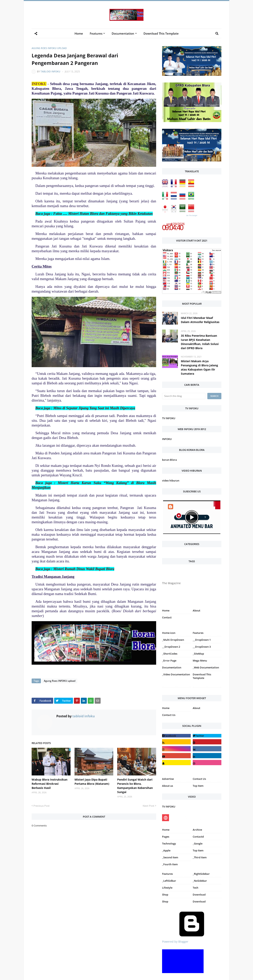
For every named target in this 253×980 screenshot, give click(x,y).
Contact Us (169, 715)
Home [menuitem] (79, 33)
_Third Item (200, 857)
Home (166, 610)
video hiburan (171, 481)
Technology (169, 844)
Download (199, 895)
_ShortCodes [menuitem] (170, 654)
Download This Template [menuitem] (161, 33)
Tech (195, 888)
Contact (167, 617)
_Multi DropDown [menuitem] (173, 640)
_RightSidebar (201, 874)
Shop (165, 895)
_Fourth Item (170, 864)
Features (167, 874)
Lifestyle (167, 888)
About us (168, 786)
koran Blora (169, 460)
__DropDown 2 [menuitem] (171, 647)
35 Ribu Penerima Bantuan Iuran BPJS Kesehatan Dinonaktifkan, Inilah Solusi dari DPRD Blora (200, 342)
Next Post (149, 806)
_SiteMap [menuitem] (198, 654)
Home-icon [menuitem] (169, 633)
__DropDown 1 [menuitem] (202, 640)
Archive (197, 830)
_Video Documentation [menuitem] (176, 674)
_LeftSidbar (169, 881)
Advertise (168, 779)
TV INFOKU (169, 418)
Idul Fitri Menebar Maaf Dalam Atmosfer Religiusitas (200, 320)
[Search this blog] (184, 396)
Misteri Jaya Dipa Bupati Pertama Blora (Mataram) (92, 782)
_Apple (166, 850)
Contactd (198, 837)
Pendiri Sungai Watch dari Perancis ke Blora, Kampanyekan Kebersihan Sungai (135, 786)
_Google (198, 844)
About (196, 610)
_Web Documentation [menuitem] (206, 667)
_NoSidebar (200, 881)
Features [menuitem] (96, 33)
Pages (166, 837)
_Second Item (170, 857)
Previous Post (42, 806)
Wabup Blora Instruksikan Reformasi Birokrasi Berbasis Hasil (50, 784)
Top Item (198, 786)
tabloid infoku (50, 72)
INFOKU (167, 439)
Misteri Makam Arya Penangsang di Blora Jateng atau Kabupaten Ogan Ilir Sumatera (199, 367)
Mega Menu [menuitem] (200, 661)
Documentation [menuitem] (123, 33)
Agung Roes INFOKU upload (49, 48)
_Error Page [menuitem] (169, 661)
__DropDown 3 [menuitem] (202, 647)
